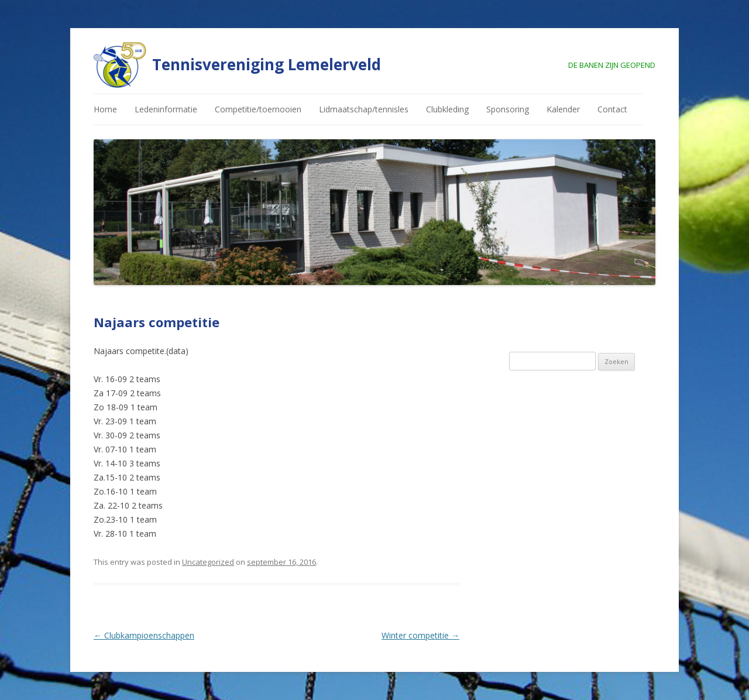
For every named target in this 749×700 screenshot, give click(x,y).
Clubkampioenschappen (144, 635)
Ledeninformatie (166, 109)
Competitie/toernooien (258, 109)
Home (105, 109)
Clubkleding (447, 109)
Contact (612, 109)
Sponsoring (508, 109)
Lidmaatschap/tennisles (364, 109)
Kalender (563, 109)
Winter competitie (420, 635)
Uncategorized (208, 562)
